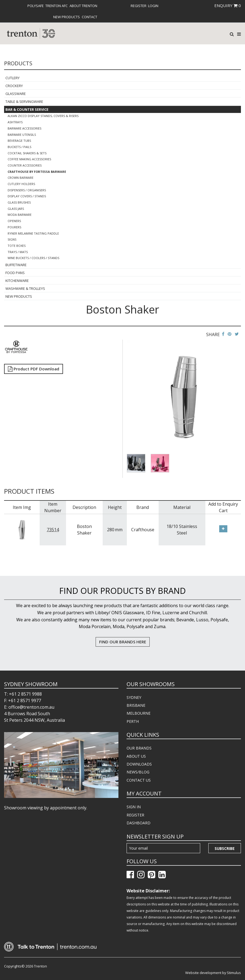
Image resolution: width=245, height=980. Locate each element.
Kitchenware (17, 281)
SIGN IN (134, 807)
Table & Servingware (24, 102)
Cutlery (12, 78)
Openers (14, 221)
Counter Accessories (25, 165)
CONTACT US (139, 780)
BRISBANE (136, 705)
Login (153, 6)
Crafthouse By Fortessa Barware (37, 172)
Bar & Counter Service (27, 109)
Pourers (14, 227)
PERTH (133, 721)
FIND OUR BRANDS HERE (123, 642)
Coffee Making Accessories (29, 159)
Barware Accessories (24, 128)
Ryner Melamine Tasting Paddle (33, 233)
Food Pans (15, 273)
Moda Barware (20, 215)
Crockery (14, 86)
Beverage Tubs (19, 141)
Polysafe (36, 6)
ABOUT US (136, 756)
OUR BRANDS (139, 748)
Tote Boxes (17, 246)
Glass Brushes (19, 202)
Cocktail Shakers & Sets (27, 153)
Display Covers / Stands (27, 196)
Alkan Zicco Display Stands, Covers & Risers (43, 116)
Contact (89, 17)
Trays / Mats (18, 252)
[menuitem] (36, 6)
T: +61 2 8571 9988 (23, 694)
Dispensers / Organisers (27, 190)
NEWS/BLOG (138, 772)
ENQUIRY (228, 5)
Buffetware (16, 265)
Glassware (16, 94)
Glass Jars (16, 209)
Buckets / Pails (19, 147)
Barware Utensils (22, 135)
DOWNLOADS (139, 764)
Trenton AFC (56, 6)
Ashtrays (15, 122)
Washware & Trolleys (25, 288)
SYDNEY (134, 697)
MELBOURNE (139, 713)
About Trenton (83, 6)
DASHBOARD (139, 823)
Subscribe (225, 848)
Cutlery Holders (21, 184)
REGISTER (135, 815)
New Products (67, 17)
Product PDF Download (34, 369)
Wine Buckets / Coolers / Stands (33, 258)
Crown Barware (21, 178)
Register (139, 6)
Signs (12, 239)
